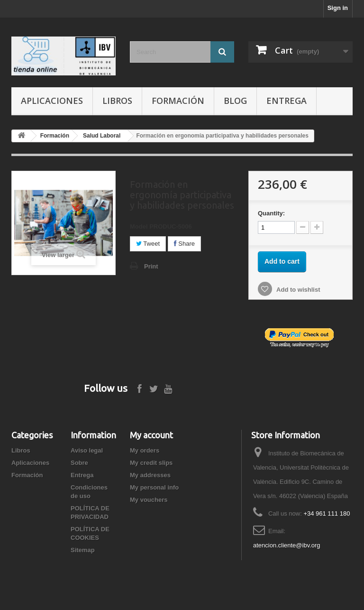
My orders (145, 450)
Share (184, 244)
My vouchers (149, 500)
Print (151, 266)
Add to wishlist (298, 290)
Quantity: (271, 213)
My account (151, 435)
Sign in (338, 8)
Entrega (287, 101)
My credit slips (151, 463)
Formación (178, 101)
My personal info (154, 487)
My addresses (150, 475)
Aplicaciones (52, 101)
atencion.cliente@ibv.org (287, 545)
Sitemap (83, 550)
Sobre (79, 463)
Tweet (148, 244)
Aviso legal (87, 450)
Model (139, 226)
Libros (117, 101)
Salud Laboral (102, 136)
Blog (235, 101)
